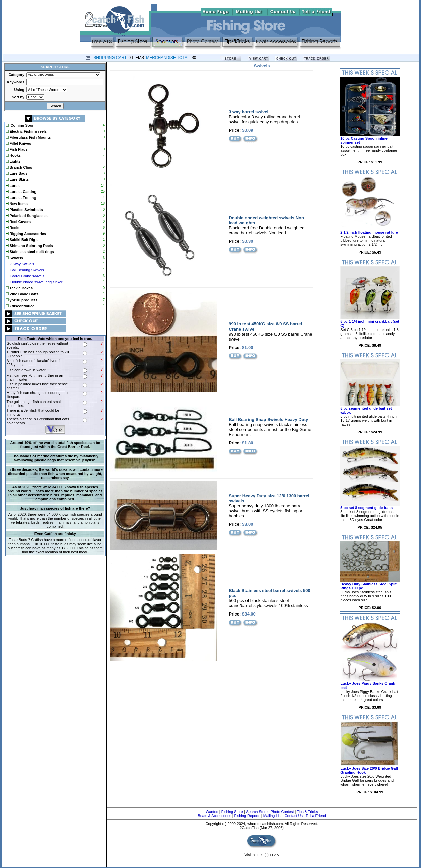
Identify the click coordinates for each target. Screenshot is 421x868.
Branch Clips (19, 167)
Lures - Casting (21, 192)
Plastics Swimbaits (24, 210)
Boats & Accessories (214, 816)
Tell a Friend (316, 816)
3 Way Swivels (22, 264)
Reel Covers (18, 222)
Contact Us (294, 816)
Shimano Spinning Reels (29, 246)
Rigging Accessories (26, 234)
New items (17, 204)
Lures (13, 186)
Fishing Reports (247, 816)
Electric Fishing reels (26, 131)
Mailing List (272, 816)
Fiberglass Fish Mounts (28, 137)
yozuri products (22, 300)
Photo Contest (282, 812)
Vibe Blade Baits (22, 294)
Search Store (257, 812)
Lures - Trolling (21, 198)
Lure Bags (17, 173)
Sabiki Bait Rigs (22, 240)
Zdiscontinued (20, 306)
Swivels (14, 258)
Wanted (212, 812)
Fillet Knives (19, 143)
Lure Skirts (17, 179)
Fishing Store (232, 812)
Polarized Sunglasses (27, 216)
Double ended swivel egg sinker (36, 282)
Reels (13, 228)
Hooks (13, 155)
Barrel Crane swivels (27, 276)
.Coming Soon (20, 125)
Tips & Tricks (307, 812)
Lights (13, 161)
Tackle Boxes (19, 288)
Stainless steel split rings (30, 252)
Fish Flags (17, 149)
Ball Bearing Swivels (27, 270)
